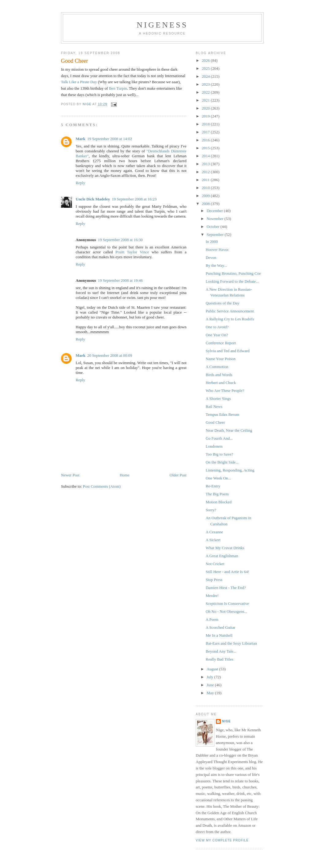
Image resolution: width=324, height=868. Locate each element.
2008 (206, 204)
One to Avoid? (217, 327)
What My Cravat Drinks (225, 548)
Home (125, 475)
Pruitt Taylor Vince (132, 252)
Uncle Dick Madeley (93, 199)
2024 (206, 76)
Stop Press (214, 580)
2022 (206, 92)
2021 (206, 100)
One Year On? (217, 335)
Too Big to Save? (219, 454)
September (216, 235)
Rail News (214, 406)
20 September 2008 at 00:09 (110, 355)
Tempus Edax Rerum (222, 414)
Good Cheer (215, 422)
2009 (206, 196)
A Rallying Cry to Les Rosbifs (230, 319)
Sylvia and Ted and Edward (227, 351)
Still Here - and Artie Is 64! (227, 572)
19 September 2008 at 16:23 (134, 199)
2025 (206, 68)
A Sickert (213, 540)
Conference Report (221, 343)
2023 (206, 84)
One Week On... (218, 478)
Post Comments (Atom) (102, 486)
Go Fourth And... (219, 438)
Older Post (178, 475)
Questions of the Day (222, 303)
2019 (206, 116)
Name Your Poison (220, 359)
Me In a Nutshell (219, 635)
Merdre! (212, 596)
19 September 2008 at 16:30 (120, 240)
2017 (206, 132)
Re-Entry (213, 486)
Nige (226, 721)
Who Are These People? (225, 391)
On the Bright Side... (222, 462)
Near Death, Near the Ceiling (229, 430)
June (211, 685)
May (211, 693)
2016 (206, 140)
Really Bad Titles (219, 659)
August (213, 669)
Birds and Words (219, 375)
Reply (80, 183)
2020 (206, 108)
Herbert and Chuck (221, 383)
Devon (211, 257)
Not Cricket (215, 564)
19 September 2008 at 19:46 (120, 280)
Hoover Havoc (217, 250)
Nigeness (162, 25)
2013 (206, 164)
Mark (81, 139)
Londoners (214, 446)
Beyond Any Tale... (221, 651)
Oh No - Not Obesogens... (226, 611)
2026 (206, 60)
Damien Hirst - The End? (226, 588)
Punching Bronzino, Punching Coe (233, 273)
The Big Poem (217, 494)
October (214, 227)
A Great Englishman (222, 556)
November (216, 219)
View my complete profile (222, 840)
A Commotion (217, 367)
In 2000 (212, 242)
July (211, 677)
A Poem (212, 619)
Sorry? (211, 510)
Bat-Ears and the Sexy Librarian (231, 643)
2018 (206, 124)
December (215, 211)
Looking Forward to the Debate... (232, 281)
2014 (206, 156)
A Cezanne (214, 532)
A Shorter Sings (218, 399)
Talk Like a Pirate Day (79, 82)
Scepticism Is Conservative (227, 604)
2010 (206, 188)
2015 (206, 148)
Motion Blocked (219, 502)
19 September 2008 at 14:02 (110, 139)
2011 (206, 180)
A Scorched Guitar (220, 627)
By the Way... (216, 265)
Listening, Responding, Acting (230, 470)
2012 (206, 172)
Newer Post (70, 475)
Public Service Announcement (230, 311)
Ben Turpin (118, 88)
